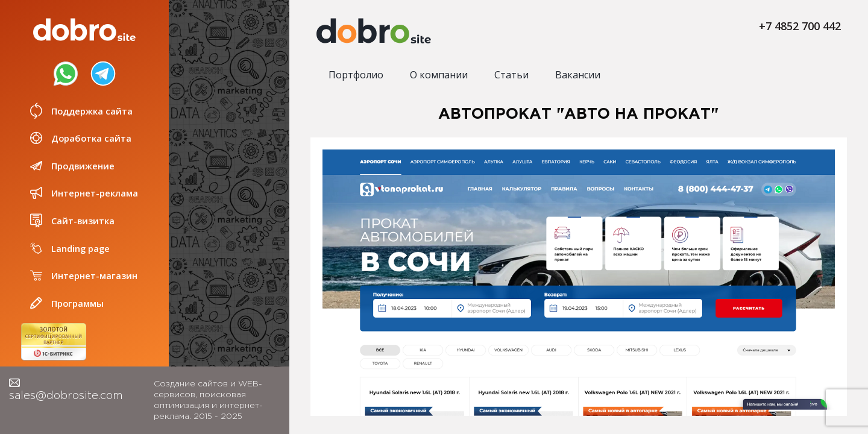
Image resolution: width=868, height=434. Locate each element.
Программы (66, 303)
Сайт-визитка (71, 221)
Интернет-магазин (82, 276)
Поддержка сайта (80, 111)
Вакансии (578, 75)
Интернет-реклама (83, 193)
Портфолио (356, 75)
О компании (439, 75)
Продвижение (71, 166)
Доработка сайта (80, 138)
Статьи (511, 75)
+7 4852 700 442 (800, 26)
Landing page (69, 249)
